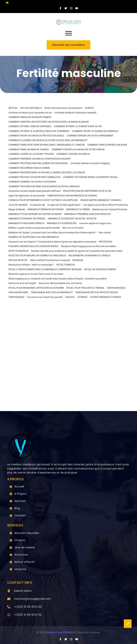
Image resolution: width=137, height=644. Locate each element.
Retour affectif (24, 562)
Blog (17, 508)
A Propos (20, 494)
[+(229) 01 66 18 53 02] (9, 607)
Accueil (19, 486)
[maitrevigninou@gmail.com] (9, 599)
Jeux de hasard (25, 547)
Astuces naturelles (27, 533)
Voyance (20, 569)
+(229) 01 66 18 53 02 (28, 607)
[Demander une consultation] (68, 45)
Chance (20, 540)
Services (20, 501)
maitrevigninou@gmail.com (32, 599)
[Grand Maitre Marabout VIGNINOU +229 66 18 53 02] (69, 22)
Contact (20, 515)
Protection (21, 555)
